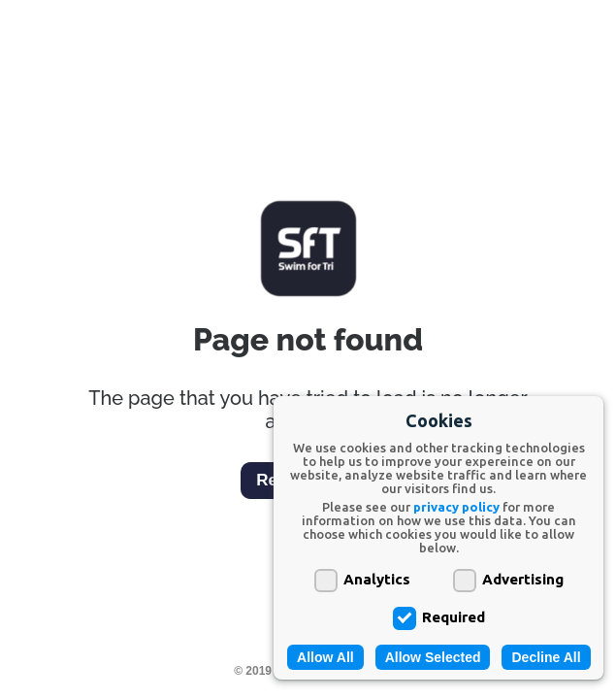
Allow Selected (433, 657)
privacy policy (456, 507)
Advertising (508, 578)
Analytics (362, 578)
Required (439, 616)
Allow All (325, 657)
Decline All (546, 657)
